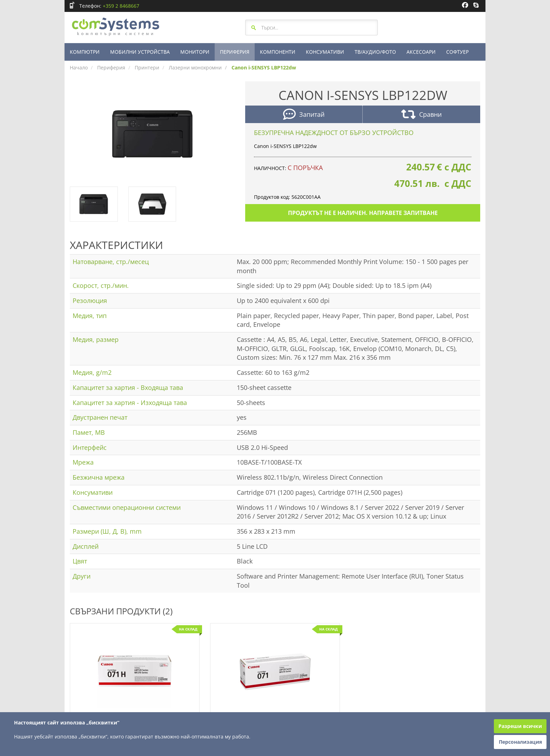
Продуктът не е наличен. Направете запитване (363, 213)
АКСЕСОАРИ (421, 52)
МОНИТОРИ (195, 52)
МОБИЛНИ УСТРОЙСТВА (140, 52)
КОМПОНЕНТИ (278, 52)
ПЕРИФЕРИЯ (235, 52)
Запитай (304, 115)
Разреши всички (520, 726)
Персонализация (520, 742)
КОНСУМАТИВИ (325, 52)
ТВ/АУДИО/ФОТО (375, 52)
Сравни (421, 115)
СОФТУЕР (457, 52)
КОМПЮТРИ (85, 52)
